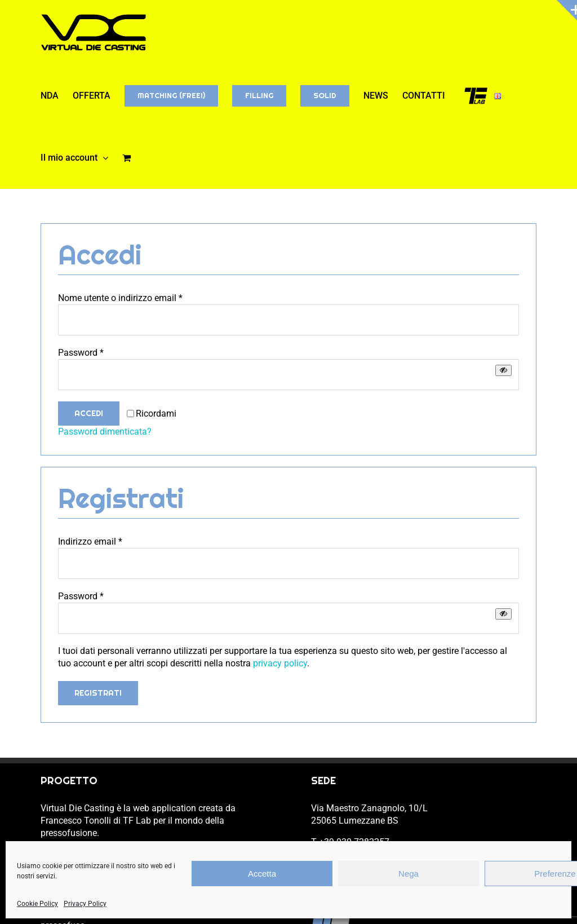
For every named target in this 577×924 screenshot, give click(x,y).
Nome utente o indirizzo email (120, 298)
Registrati (98, 693)
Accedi (89, 413)
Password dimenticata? (105, 432)
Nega (409, 874)
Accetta (262, 874)
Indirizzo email (90, 541)
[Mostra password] (503, 370)
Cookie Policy (37, 904)
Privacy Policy (85, 904)
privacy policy (280, 663)
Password (81, 353)
